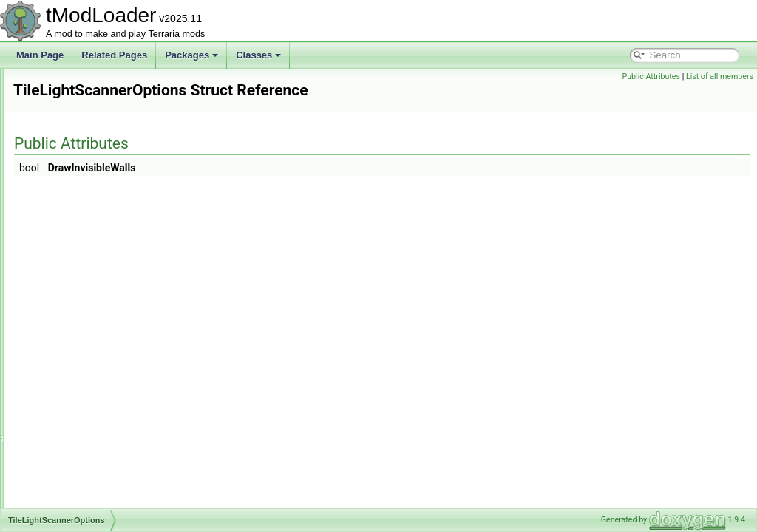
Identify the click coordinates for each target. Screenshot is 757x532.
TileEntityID (71, 214)
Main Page (40, 55)
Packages (191, 55)
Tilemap (64, 328)
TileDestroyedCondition (95, 117)
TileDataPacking (81, 84)
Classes (258, 55)
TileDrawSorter (78, 166)
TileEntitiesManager (88, 182)
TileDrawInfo (74, 133)
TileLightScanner (82, 279)
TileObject (69, 377)
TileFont (65, 231)
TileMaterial (72, 344)
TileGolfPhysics (79, 247)
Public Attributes (651, 76)
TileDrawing (72, 149)
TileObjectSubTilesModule (100, 507)
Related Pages (114, 55)
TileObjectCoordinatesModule (107, 426)
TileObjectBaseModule (93, 409)
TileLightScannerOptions (97, 296)
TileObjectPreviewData (94, 474)
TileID (60, 263)
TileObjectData (78, 442)
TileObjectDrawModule (94, 458)
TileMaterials (74, 361)
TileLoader (69, 312)
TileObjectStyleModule (93, 491)
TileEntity (67, 198)
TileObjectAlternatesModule (103, 393)
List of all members (720, 76)
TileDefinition (74, 100)
